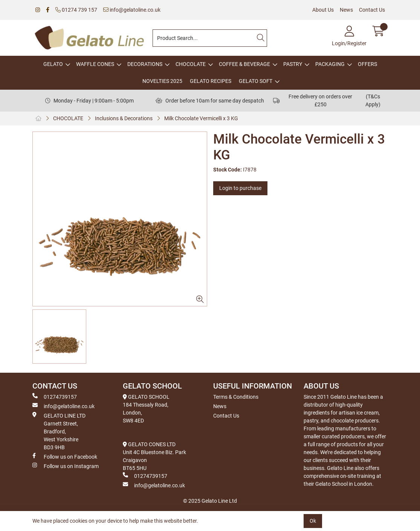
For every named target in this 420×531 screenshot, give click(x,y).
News (346, 10)
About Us (323, 10)
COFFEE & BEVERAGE (244, 64)
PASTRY (293, 64)
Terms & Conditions (236, 397)
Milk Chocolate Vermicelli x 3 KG (201, 118)
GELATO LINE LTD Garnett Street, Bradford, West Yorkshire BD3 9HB (59, 431)
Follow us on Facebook (65, 456)
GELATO (53, 64)
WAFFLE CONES (95, 64)
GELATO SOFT (256, 81)
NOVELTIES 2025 (162, 81)
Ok (313, 521)
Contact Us (372, 10)
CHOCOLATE (191, 64)
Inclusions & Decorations (124, 118)
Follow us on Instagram (66, 466)
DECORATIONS (145, 64)
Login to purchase (240, 188)
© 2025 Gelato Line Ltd (210, 501)
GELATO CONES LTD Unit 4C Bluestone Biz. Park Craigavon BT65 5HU (154, 456)
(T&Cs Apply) (373, 100)
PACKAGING (330, 64)
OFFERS (367, 64)
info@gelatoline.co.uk (132, 10)
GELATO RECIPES (211, 81)
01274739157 (55, 396)
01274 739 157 (76, 10)
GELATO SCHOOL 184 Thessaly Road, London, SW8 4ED (146, 409)
